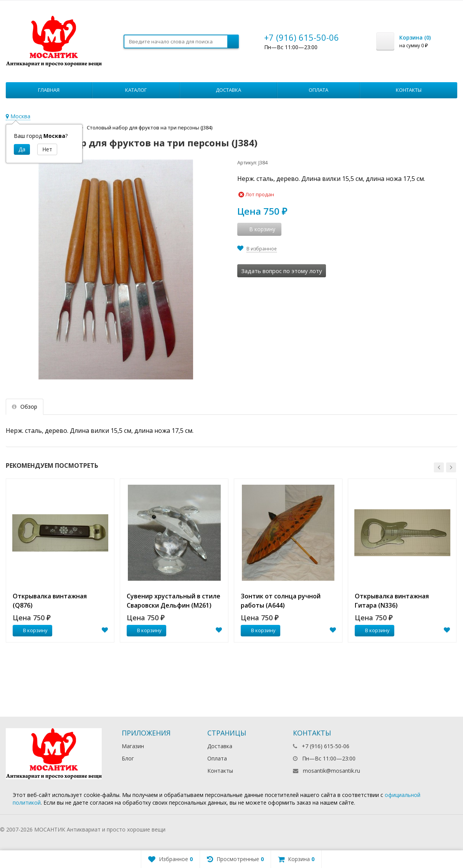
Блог (128, 758)
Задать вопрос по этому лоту (282, 271)
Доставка (228, 90)
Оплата (318, 90)
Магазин (133, 746)
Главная (49, 90)
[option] (60, 561)
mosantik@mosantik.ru (332, 771)
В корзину (31, 630)
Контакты (409, 90)
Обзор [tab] (25, 407)
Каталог (136, 90)
